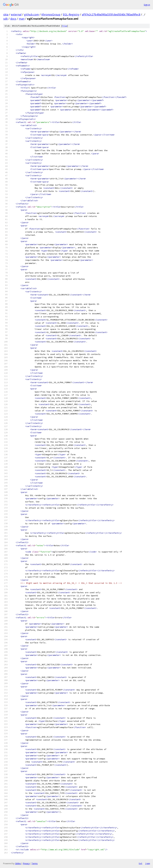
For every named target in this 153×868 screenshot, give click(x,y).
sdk (6, 19)
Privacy (26, 863)
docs (13, 19)
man (22, 19)
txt (140, 863)
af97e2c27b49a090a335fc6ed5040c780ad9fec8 (111, 14)
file (65, 26)
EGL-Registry (71, 14)
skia (6, 14)
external (16, 14)
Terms (35, 863)
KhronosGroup (51, 14)
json (148, 863)
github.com (31, 14)
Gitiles (18, 863)
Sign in (147, 5)
